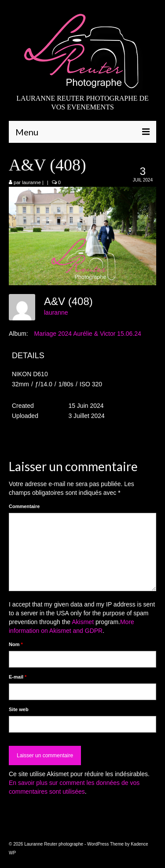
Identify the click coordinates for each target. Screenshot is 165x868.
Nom (16, 644)
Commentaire (24, 506)
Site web (19, 709)
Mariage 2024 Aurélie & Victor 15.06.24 (87, 334)
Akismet (83, 622)
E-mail (18, 677)
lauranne (31, 182)
